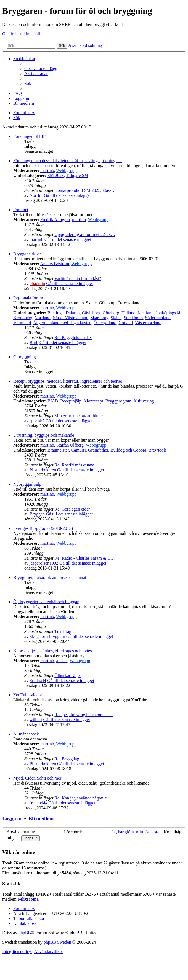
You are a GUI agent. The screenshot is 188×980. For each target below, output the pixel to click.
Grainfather (98, 450)
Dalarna (73, 313)
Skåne (116, 318)
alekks (62, 661)
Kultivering (144, 401)
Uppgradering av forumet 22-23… (85, 234)
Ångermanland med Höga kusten (62, 323)
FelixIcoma (28, 899)
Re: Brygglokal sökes (73, 338)
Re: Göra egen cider (72, 509)
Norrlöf (36, 195)
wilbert (36, 720)
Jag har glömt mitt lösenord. (136, 832)
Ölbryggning (25, 357)
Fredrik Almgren (55, 220)
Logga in (12, 819)
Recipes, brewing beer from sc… (84, 715)
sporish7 (37, 421)
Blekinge (55, 313)
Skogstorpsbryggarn (47, 636)
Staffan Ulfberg (70, 445)
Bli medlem (41, 819)
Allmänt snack (26, 734)
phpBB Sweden (57, 942)
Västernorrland (148, 323)
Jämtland (145, 313)
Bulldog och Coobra (128, 450)
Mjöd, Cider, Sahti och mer (37, 778)
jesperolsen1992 (44, 563)
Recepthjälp (71, 401)
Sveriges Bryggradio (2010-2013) (43, 528)
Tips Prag (63, 631)
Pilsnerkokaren (43, 470)
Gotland (126, 323)
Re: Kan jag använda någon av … (84, 798)
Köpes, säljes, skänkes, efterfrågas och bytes (52, 651)
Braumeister (58, 450)
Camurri (79, 450)
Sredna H (38, 680)
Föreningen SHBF (29, 136)
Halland (129, 313)
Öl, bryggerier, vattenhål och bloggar (46, 602)
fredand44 (39, 803)
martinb (47, 171)
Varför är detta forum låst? (78, 279)
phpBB (25, 933)
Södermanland (158, 318)
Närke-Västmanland (71, 318)
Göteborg (111, 313)
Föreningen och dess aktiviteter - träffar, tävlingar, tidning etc (67, 161)
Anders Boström (55, 264)
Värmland (22, 323)
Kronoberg (23, 318)
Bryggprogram (118, 401)
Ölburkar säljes (68, 676)
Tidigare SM (77, 175)
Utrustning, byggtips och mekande (44, 435)
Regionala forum (28, 298)
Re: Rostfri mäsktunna (74, 465)
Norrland (43, 318)
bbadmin (37, 284)
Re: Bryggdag (67, 759)
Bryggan (37, 514)
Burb (34, 343)
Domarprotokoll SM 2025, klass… (85, 190)
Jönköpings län (169, 313)
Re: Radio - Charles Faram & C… (85, 558)
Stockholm (133, 318)
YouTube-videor (28, 695)
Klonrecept (93, 401)
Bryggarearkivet (28, 254)
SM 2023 (56, 175)
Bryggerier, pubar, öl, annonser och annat (50, 577)
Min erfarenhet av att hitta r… (81, 416)
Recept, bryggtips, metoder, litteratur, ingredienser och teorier (68, 381)
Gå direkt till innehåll (21, 34)
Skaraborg (100, 318)
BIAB (53, 401)
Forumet (21, 210)
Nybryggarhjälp (27, 484)
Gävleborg (91, 313)
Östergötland (105, 323)
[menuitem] (41, 69)
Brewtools (158, 450)
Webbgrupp (66, 171)
